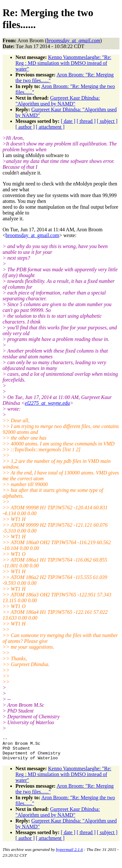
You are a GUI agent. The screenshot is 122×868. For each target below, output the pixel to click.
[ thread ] (86, 121)
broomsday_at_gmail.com (32, 235)
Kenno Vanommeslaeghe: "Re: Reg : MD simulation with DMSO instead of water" (63, 63)
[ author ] (25, 127)
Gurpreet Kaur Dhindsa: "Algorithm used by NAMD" (58, 101)
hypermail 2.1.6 (70, 854)
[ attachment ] (50, 127)
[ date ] (68, 121)
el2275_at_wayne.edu (47, 403)
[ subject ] (107, 121)
